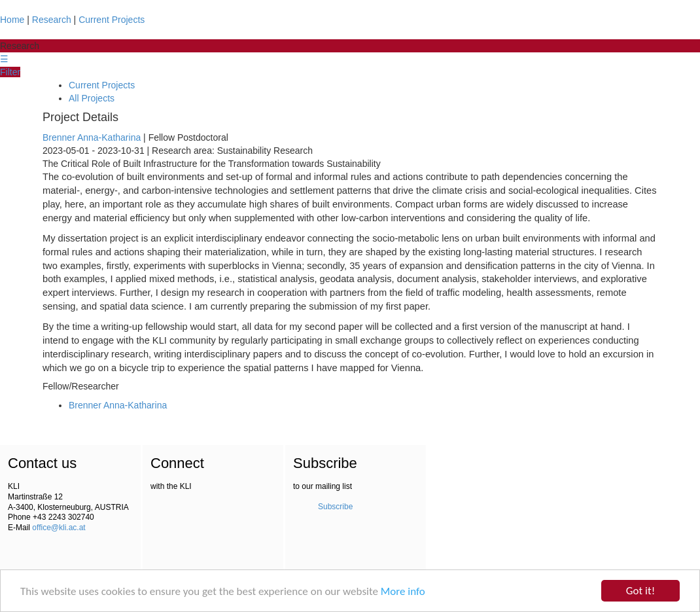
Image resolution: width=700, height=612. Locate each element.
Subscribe (335, 507)
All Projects (92, 98)
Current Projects (112, 20)
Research (52, 20)
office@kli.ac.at (59, 528)
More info (403, 592)
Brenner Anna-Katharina (92, 137)
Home (12, 20)
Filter (10, 72)
